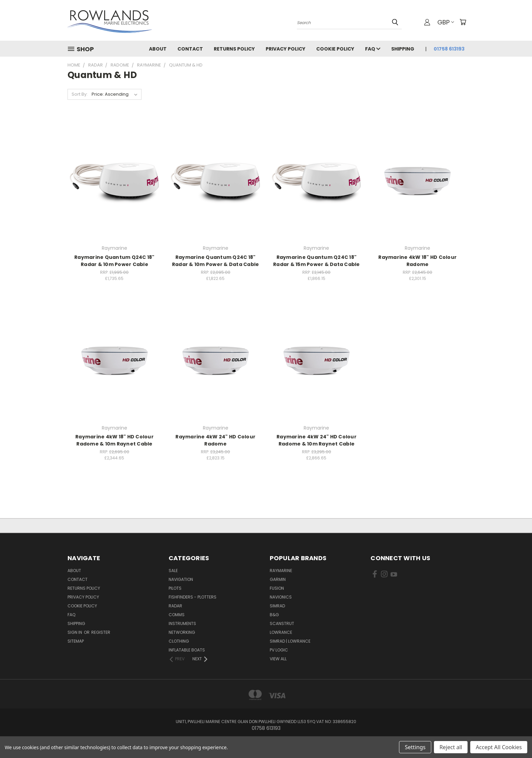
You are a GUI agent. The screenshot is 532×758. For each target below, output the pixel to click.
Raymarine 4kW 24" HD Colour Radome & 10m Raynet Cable (317, 440)
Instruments (182, 623)
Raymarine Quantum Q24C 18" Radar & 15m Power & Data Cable (317, 261)
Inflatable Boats (187, 650)
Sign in (75, 632)
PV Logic (279, 650)
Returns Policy (234, 49)
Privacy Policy (286, 49)
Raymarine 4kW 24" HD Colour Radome (215, 440)
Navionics (281, 597)
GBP (446, 22)
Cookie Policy (335, 49)
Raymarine (281, 571)
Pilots (175, 588)
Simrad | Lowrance (290, 641)
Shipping (403, 49)
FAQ (373, 49)
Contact (190, 49)
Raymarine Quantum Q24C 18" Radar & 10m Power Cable (115, 261)
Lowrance (281, 632)
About (158, 49)
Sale (173, 571)
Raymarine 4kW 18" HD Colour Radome (417, 261)
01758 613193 (449, 49)
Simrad (277, 606)
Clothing (179, 641)
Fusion (277, 588)
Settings (415, 747)
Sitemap (76, 641)
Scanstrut (282, 623)
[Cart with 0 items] (463, 22)
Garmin (278, 579)
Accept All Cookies (499, 747)
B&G (274, 615)
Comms (177, 615)
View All (278, 659)
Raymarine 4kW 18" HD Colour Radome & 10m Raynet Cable (115, 440)
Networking (182, 632)
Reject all (451, 747)
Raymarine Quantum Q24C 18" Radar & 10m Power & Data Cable (216, 261)
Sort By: (80, 94)
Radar (175, 606)
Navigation (181, 579)
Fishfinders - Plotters (193, 597)
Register (101, 632)
